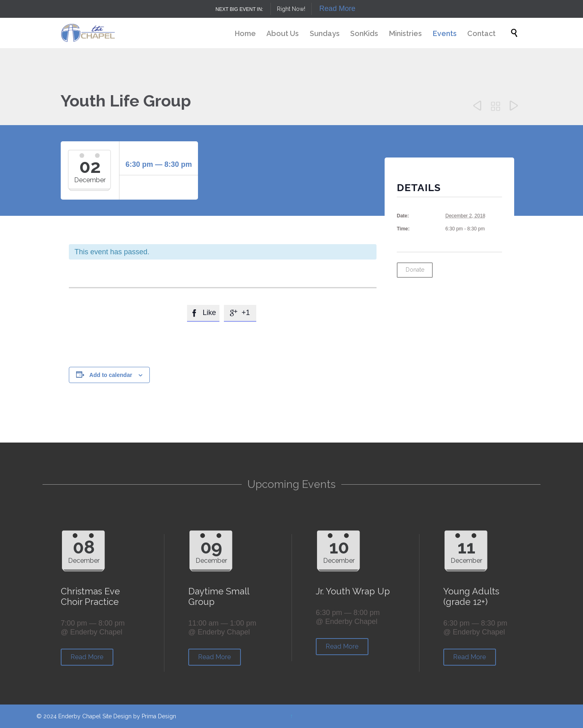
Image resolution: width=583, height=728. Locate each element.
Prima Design (159, 716)
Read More (337, 9)
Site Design (117, 716)
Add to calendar (111, 375)
